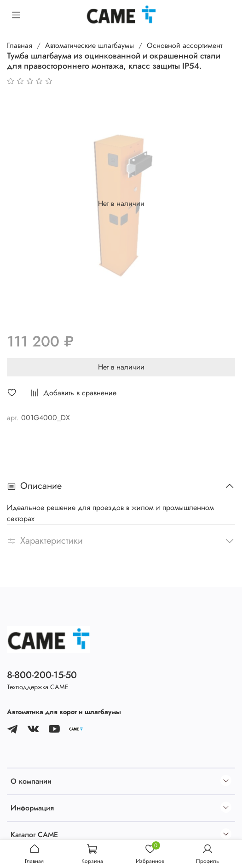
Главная (20, 45)
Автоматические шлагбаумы (89, 45)
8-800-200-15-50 (42, 675)
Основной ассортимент (184, 45)
